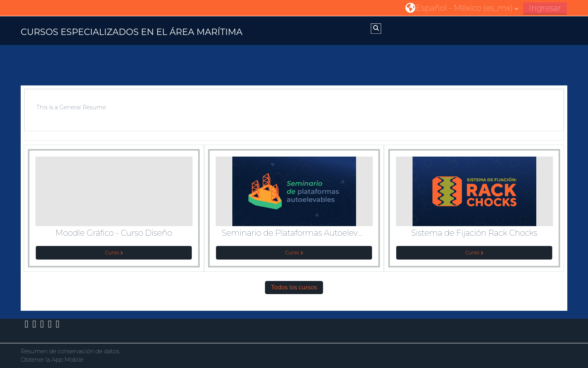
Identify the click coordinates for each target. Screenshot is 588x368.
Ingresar (545, 8)
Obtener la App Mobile (52, 360)
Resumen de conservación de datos (70, 351)
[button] (462, 8)
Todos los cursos (294, 287)
